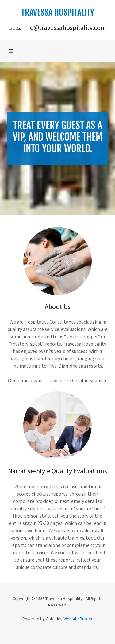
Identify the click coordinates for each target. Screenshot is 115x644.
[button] (58, 13)
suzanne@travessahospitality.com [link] (58, 27)
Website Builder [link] (78, 619)
